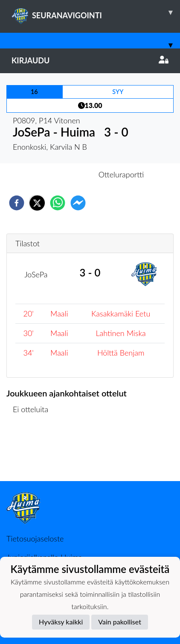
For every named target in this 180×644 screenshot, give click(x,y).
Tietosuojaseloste (35, 539)
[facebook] (17, 203)
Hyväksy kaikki (61, 622)
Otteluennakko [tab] (61, 174)
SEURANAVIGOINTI (96, 12)
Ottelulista (34, 452)
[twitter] (37, 203)
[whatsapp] (58, 203)
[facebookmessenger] (78, 203)
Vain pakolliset (120, 622)
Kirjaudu (90, 60)
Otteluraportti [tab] (121, 174)
